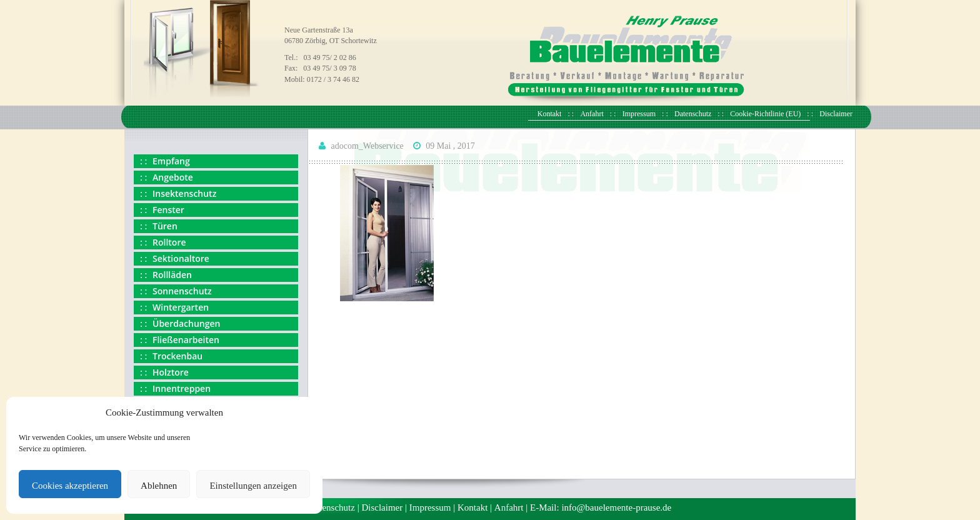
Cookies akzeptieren (70, 486)
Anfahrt (592, 114)
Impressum (639, 114)
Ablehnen (159, 486)
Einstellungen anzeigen (253, 486)
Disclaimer (836, 114)
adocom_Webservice (367, 146)
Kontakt (550, 114)
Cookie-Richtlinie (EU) (765, 114)
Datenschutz (693, 114)
